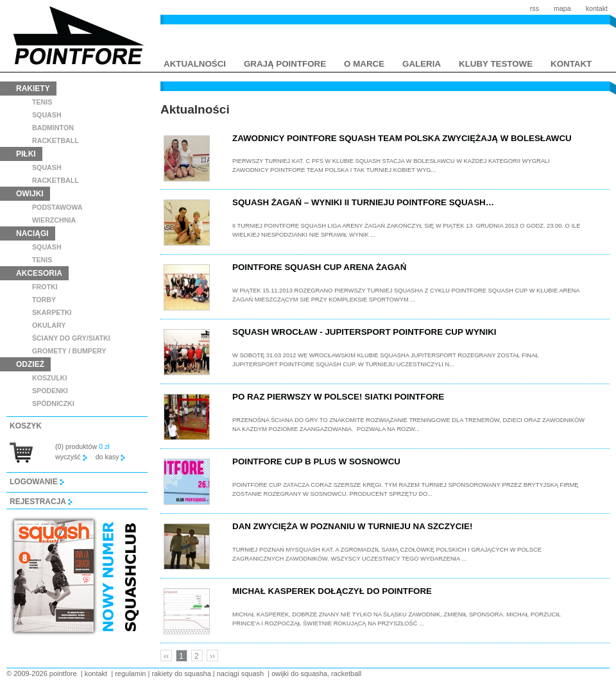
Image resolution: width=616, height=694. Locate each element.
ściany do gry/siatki (71, 338)
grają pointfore (285, 64)
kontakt (597, 8)
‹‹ (166, 656)
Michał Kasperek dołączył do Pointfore (332, 591)
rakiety (33, 89)
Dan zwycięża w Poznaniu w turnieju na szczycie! (352, 526)
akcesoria (39, 273)
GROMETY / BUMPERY (69, 351)
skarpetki (52, 312)
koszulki (49, 378)
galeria (422, 64)
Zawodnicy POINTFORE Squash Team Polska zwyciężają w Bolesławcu (402, 138)
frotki (45, 287)
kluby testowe (496, 64)
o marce (364, 64)
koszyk (26, 426)
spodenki (50, 391)
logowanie (37, 482)
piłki (26, 154)
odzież (30, 364)
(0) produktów (82, 446)
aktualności (195, 64)
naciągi (32, 233)
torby (44, 300)
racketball (56, 140)
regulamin (130, 673)
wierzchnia (54, 220)
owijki (30, 194)
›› (212, 656)
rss (535, 8)
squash (47, 115)
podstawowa (57, 207)
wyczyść (71, 457)
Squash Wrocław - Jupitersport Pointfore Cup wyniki (364, 332)
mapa (562, 8)
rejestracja (41, 502)
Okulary (49, 325)
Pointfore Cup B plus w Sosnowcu (316, 461)
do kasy (111, 457)
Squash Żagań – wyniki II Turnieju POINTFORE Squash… (363, 202)
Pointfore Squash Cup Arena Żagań (319, 267)
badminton (53, 128)
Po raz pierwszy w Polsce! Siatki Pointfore (338, 397)
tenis (42, 102)
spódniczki (53, 403)
